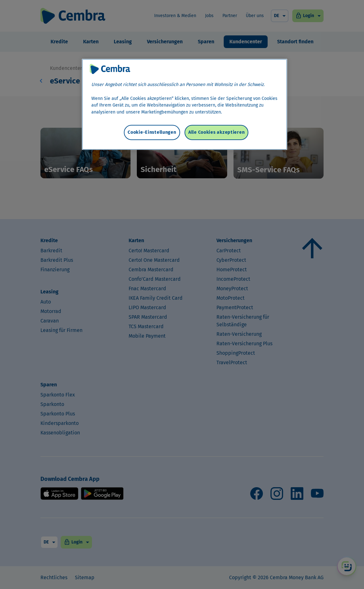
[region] (185, 104)
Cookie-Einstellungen (152, 132)
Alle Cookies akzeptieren (216, 132)
